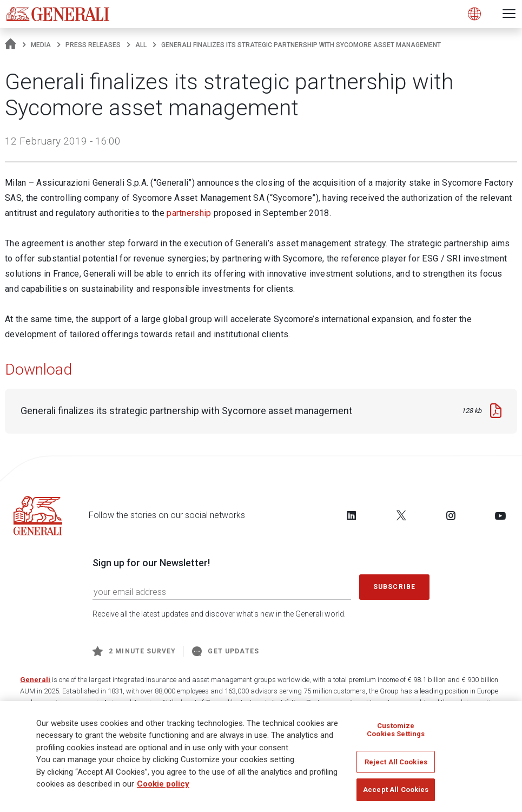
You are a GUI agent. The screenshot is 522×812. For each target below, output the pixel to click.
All (141, 45)
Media (41, 45)
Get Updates (226, 651)
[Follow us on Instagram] (451, 515)
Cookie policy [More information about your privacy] (163, 788)
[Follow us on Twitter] (401, 515)
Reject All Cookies (396, 766)
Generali (35, 680)
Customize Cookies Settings (396, 734)
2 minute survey (134, 651)
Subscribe (394, 587)
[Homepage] (11, 45)
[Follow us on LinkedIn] (352, 515)
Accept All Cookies (396, 794)
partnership (189, 213)
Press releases (93, 45)
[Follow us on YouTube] (500, 515)
